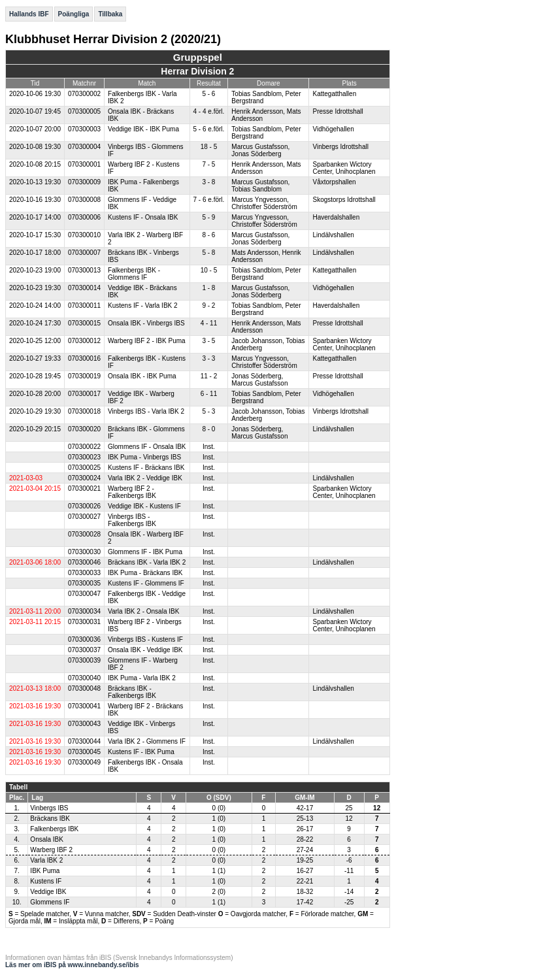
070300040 (84, 678)
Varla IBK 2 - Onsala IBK (143, 611)
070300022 (84, 447)
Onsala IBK (47, 839)
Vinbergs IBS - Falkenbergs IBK (132, 520)
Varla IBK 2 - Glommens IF (147, 741)
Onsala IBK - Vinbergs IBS (146, 323)
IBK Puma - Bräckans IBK (145, 573)
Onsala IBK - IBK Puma (142, 376)
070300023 (84, 457)
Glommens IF (50, 902)
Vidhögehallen (333, 129)
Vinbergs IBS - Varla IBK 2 (146, 411)
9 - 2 (208, 306)
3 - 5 (208, 341)
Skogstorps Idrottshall (344, 200)
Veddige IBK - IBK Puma (143, 129)
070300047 (84, 594)
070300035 (84, 583)
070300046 (84, 562)
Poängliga (74, 14)
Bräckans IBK (50, 818)
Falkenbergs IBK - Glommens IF (134, 274)
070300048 (84, 688)
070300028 (84, 534)
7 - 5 (208, 164)
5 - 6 (208, 94)
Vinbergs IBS (49, 808)
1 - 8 (208, 288)
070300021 (84, 488)
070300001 (84, 164)
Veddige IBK (48, 892)
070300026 (84, 506)
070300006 (84, 217)
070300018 (84, 411)
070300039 (84, 660)
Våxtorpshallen (334, 182)
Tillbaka (110, 14)
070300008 (84, 200)
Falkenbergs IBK (54, 829)
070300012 (84, 341)
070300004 (84, 147)
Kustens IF (46, 881)
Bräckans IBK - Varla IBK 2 (147, 562)
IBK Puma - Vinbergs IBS (144, 457)
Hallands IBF (29, 14)
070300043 (84, 724)
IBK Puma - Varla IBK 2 (142, 678)
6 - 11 (209, 394)
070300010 (84, 235)
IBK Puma (45, 871)
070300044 (84, 741)
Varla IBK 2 (46, 860)
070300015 (84, 323)
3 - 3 (208, 358)
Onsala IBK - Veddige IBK (145, 650)
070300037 (84, 650)
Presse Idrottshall (338, 111)
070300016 (84, 358)
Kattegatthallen (334, 94)
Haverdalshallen (336, 217)
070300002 (84, 94)
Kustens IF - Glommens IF (146, 583)
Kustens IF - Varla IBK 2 (143, 306)
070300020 (84, 429)
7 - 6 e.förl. (209, 200)
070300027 (84, 517)
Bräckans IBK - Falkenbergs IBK (132, 692)
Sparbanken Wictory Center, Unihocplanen (344, 168)
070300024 (84, 478)
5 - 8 (208, 253)
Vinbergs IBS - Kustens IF (145, 639)
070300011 (84, 306)
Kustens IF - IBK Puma (141, 752)
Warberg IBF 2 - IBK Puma (147, 341)
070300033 (84, 573)
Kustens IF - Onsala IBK (143, 217)
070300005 (84, 111)
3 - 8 (208, 182)
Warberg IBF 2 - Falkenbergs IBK (132, 492)
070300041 (84, 706)
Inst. (209, 447)
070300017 (84, 394)
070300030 (84, 552)
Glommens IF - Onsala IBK (147, 447)
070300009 (84, 182)
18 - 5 (209, 147)
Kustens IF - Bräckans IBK (146, 468)
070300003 (84, 129)
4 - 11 (209, 323)
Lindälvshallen (333, 235)
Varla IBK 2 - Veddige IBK (145, 478)
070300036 (84, 639)
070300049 (84, 762)
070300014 (84, 288)
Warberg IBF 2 (51, 850)
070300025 (84, 468)
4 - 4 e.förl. (209, 111)
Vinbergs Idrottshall (340, 147)
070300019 (84, 376)
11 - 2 (209, 376)
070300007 (84, 253)
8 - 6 (208, 235)
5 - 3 (208, 411)
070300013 (84, 270)
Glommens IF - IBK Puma (145, 552)
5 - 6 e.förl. (209, 129)
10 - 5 (209, 270)
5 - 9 (208, 217)
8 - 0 (208, 429)
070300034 (84, 611)
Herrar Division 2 (197, 71)
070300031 (84, 622)
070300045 (84, 752)
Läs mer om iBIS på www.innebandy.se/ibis (72, 965)
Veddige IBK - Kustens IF (144, 506)
